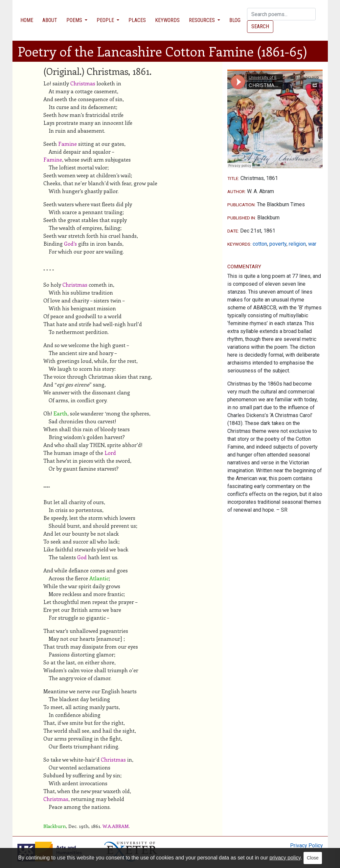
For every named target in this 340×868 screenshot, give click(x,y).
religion (297, 244)
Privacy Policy (306, 846)
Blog (235, 20)
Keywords (167, 20)
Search (260, 26)
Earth (60, 413)
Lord (110, 453)
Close (313, 858)
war (312, 244)
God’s (70, 244)
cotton (260, 244)
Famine (68, 144)
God (82, 557)
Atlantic (99, 578)
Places (137, 20)
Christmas (83, 83)
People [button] (106, 20)
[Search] (281, 14)
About (50, 20)
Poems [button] (75, 20)
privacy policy (285, 858)
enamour (109, 639)
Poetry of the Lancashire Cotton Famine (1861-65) (162, 51)
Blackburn (55, 826)
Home (27, 20)
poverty (278, 244)
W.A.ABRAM (116, 826)
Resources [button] (203, 20)
